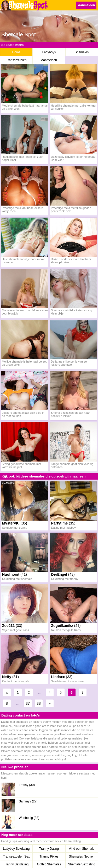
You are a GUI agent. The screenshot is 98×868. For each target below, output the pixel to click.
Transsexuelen (16, 60)
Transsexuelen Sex (16, 857)
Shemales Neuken (82, 857)
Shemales (82, 52)
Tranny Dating (49, 849)
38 (39, 703)
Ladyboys (49, 52)
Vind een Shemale (82, 849)
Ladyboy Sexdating (16, 849)
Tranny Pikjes (49, 857)
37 (28, 703)
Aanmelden (86, 5)
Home (16, 52)
